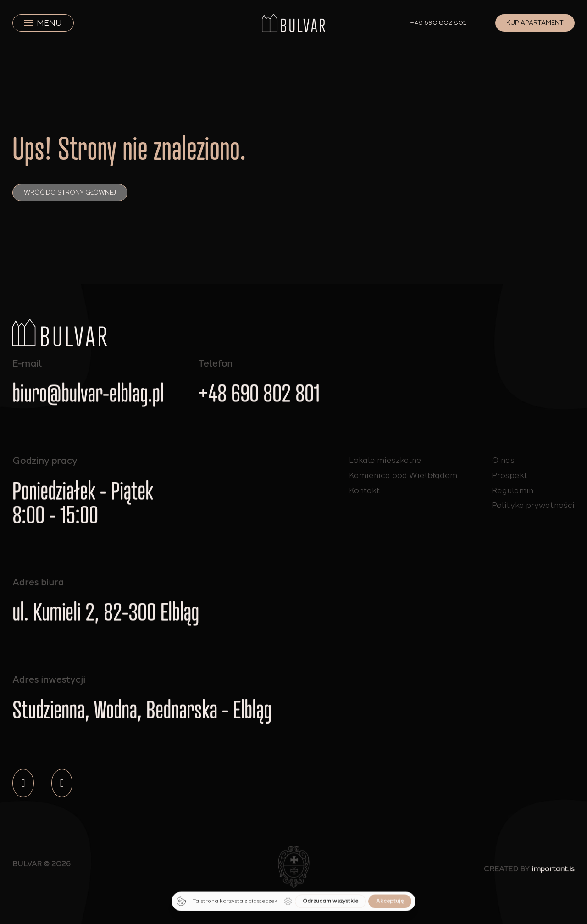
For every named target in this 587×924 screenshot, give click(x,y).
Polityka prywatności (533, 505)
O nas (503, 460)
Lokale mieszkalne (385, 461)
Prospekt (510, 475)
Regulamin (512, 490)
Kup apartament (535, 23)
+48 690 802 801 (438, 23)
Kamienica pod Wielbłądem (403, 480)
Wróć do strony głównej (70, 192)
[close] (28, 23)
